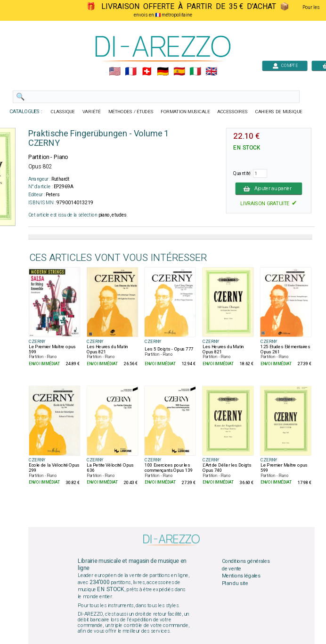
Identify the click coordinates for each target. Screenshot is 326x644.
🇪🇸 (179, 72)
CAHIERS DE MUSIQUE (279, 112)
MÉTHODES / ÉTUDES (131, 112)
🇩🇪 (163, 72)
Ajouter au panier (269, 188)
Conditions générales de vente (246, 565)
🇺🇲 (115, 72)
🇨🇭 (147, 72)
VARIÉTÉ (92, 112)
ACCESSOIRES (232, 112)
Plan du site (235, 583)
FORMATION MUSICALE (185, 112)
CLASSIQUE (63, 112)
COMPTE (285, 65)
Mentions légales (241, 576)
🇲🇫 (131, 72)
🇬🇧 (211, 72)
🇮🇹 (195, 72)
